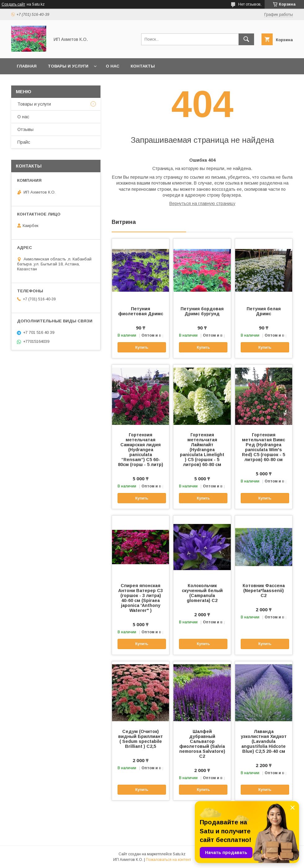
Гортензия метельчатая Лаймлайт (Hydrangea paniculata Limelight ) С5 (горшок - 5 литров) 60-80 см (202, 450)
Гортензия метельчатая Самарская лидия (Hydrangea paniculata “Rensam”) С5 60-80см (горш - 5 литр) (141, 450)
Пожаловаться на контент (168, 860)
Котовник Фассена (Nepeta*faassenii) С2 (264, 591)
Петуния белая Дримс (264, 311)
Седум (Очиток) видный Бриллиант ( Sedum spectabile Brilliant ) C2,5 (141, 739)
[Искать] (246, 39)
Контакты (143, 66)
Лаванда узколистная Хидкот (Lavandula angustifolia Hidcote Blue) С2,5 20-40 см (264, 741)
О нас (113, 66)
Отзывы (25, 129)
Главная (27, 66)
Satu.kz (179, 854)
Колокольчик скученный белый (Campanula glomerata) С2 (202, 593)
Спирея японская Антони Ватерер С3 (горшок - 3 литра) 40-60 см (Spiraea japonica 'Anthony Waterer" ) (141, 598)
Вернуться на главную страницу (202, 203)
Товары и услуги (68, 66)
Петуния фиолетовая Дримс (141, 311)
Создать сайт (13, 4)
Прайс (24, 142)
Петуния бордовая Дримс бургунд (202, 311)
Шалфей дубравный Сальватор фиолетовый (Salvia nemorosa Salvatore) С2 (202, 744)
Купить (142, 347)
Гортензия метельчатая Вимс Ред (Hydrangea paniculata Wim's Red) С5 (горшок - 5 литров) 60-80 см (264, 447)
